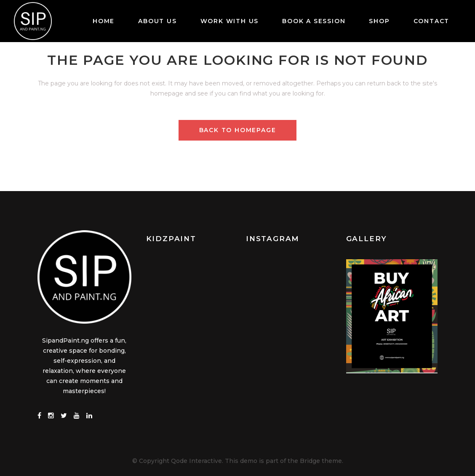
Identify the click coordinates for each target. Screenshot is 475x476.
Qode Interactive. (197, 460)
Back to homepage (238, 130)
